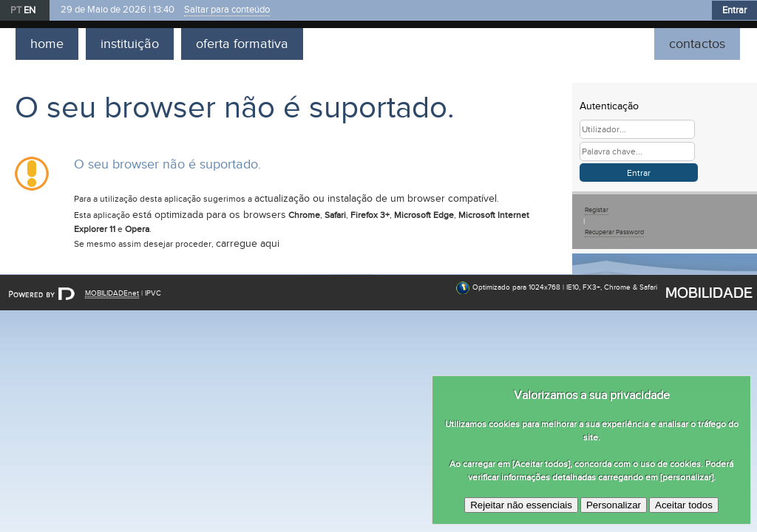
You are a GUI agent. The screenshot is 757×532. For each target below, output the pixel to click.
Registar (597, 210)
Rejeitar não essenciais (521, 505)
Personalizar (614, 505)
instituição (130, 44)
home (47, 44)
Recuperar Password (614, 232)
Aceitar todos (684, 505)
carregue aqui (248, 243)
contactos (697, 44)
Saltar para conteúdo (227, 10)
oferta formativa (242, 44)
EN (30, 10)
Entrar (734, 10)
